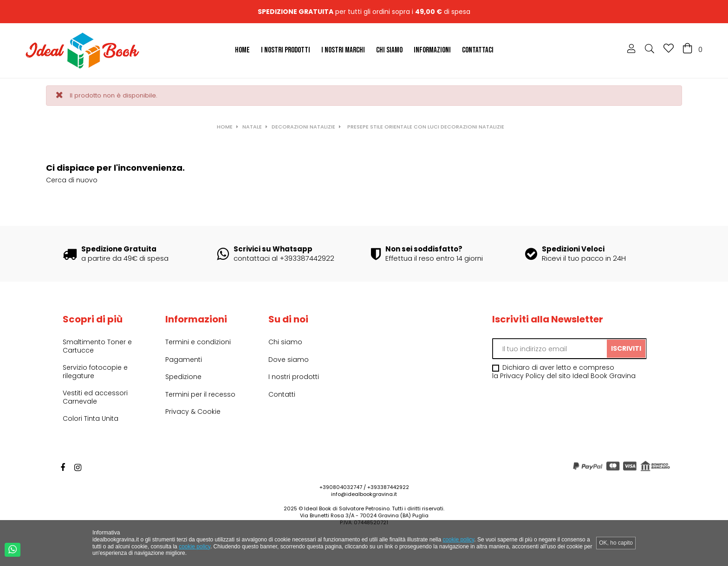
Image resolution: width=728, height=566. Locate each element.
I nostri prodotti (294, 377)
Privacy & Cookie (193, 412)
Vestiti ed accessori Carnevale (95, 397)
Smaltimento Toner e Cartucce (97, 346)
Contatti (282, 394)
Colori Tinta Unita (91, 418)
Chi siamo (285, 342)
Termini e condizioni (198, 342)
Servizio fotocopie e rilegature (95, 372)
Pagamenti (184, 360)
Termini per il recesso (200, 394)
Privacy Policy (522, 376)
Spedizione (183, 377)
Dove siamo (289, 360)
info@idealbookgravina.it (364, 494)
